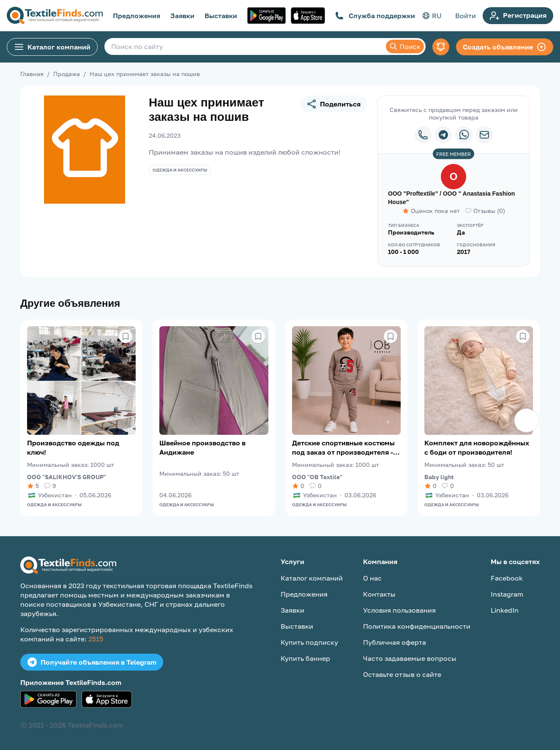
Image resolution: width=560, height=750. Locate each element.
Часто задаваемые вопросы (410, 658)
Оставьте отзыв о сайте (402, 674)
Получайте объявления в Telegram (92, 662)
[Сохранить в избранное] (126, 336)
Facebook (507, 578)
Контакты (379, 594)
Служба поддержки (375, 16)
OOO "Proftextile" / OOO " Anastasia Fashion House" (451, 198)
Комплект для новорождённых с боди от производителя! (477, 447)
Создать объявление (505, 47)
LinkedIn (505, 610)
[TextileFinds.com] (55, 16)
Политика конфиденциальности (417, 626)
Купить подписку (309, 642)
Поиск (405, 46)
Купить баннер (305, 658)
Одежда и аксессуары (180, 170)
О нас (372, 578)
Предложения (137, 16)
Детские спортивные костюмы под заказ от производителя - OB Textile (343, 448)
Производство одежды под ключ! (73, 447)
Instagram (507, 594)
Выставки (221, 16)
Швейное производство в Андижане (202, 447)
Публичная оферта (395, 642)
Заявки (182, 16)
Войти (466, 16)
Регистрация (518, 16)
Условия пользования (399, 610)
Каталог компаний (52, 47)
